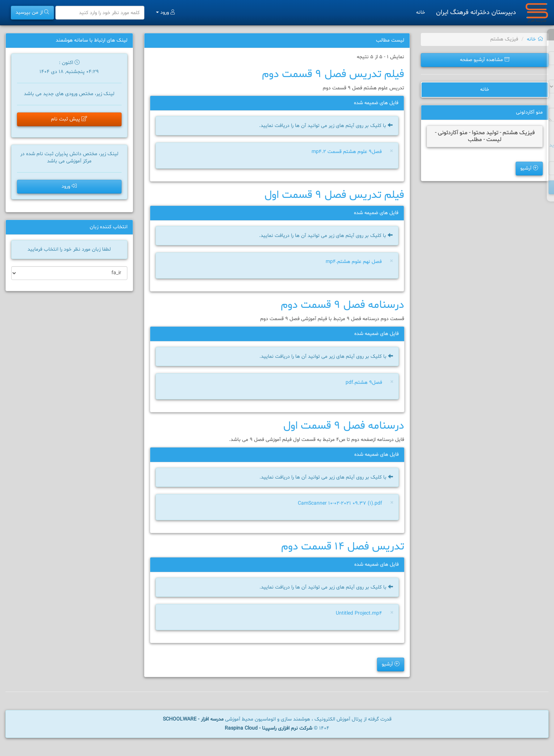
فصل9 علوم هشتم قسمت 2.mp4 (347, 152)
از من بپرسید (32, 12)
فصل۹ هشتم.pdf (363, 383)
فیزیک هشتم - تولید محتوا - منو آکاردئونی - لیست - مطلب (485, 136)
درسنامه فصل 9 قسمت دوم (342, 305)
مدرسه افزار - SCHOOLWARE (193, 719)
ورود (165, 12)
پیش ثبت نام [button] (69, 119)
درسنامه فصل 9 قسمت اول (344, 426)
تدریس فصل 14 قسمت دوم (343, 547)
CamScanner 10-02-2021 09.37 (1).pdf (339, 504)
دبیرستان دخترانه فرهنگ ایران (476, 12)
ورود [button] (69, 186)
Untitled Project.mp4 (358, 614)
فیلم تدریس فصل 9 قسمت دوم (333, 74)
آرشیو (529, 168)
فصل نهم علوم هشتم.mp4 (354, 262)
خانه (421, 12)
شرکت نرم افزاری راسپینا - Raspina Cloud (268, 728)
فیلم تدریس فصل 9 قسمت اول (334, 195)
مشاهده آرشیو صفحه (485, 60)
